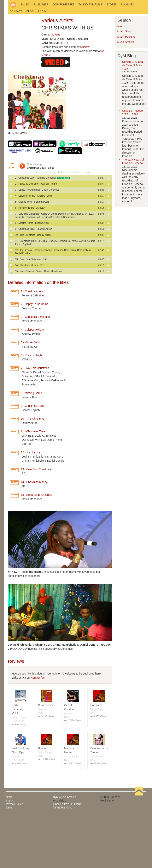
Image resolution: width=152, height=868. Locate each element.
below (86, 99)
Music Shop (124, 84)
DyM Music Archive (64, 849)
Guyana (56, 87)
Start (9, 849)
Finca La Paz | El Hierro (67, 856)
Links (9, 860)
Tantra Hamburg (63, 860)
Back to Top (139, 849)
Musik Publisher (127, 89)
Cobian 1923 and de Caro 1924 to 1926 (133, 118)
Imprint (10, 853)
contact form (39, 730)
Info (120, 79)
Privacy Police (15, 856)
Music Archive (126, 94)
